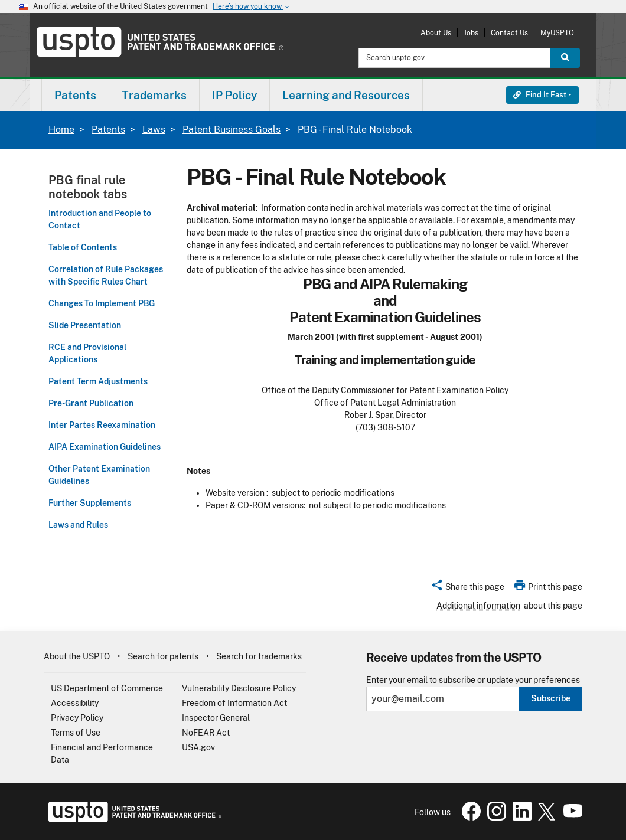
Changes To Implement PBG (102, 303)
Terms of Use (76, 733)
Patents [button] (75, 95)
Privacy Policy (77, 718)
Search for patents (163, 656)
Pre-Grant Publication (91, 403)
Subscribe (551, 698)
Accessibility (75, 703)
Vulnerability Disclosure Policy (239, 688)
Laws (154, 130)
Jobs (471, 33)
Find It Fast (540, 95)
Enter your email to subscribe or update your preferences (473, 680)
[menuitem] (75, 95)
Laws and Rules (78, 525)
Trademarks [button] (154, 95)
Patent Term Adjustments (98, 381)
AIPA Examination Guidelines (105, 447)
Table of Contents (83, 247)
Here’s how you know (252, 7)
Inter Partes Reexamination (102, 425)
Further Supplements (90, 503)
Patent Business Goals (232, 130)
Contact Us (509, 33)
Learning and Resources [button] (346, 95)
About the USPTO (77, 656)
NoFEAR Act (206, 733)
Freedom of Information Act (234, 703)
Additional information (478, 606)
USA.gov (198, 747)
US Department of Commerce (107, 688)
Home (61, 130)
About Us (436, 33)
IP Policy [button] (234, 95)
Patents (108, 130)
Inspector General (216, 718)
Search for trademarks (259, 656)
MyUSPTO (557, 33)
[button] (467, 589)
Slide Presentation (85, 325)
